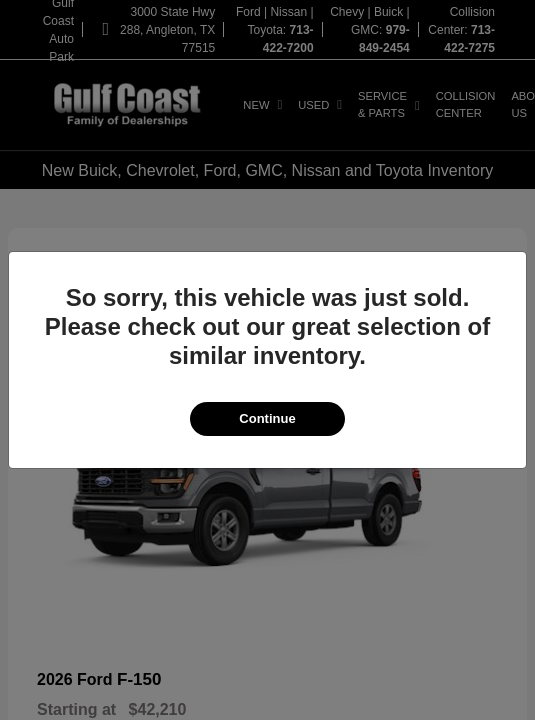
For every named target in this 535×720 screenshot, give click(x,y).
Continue (267, 418)
